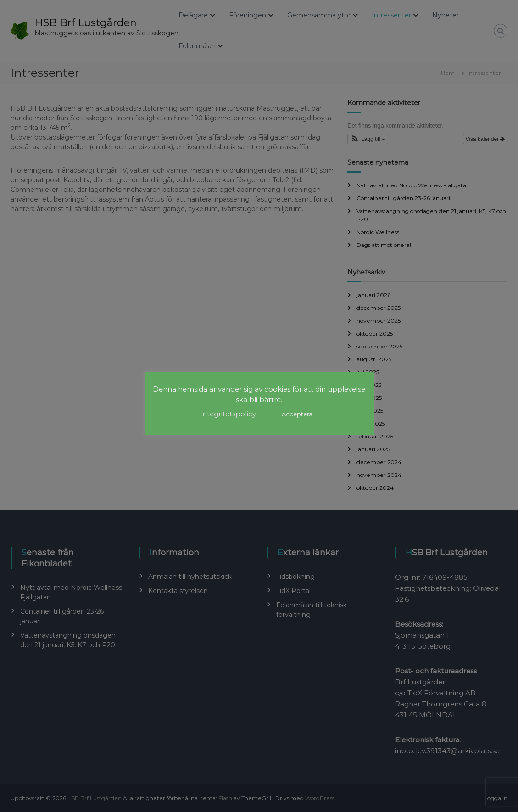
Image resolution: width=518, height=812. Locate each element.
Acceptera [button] (297, 414)
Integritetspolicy (228, 414)
